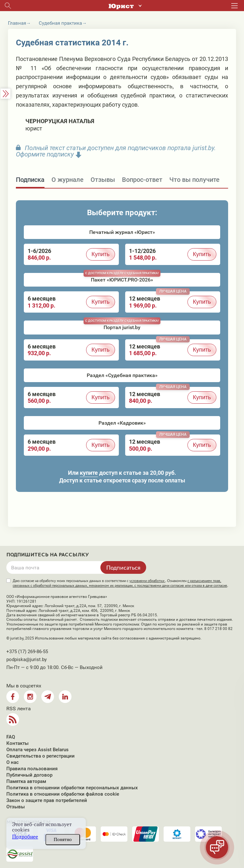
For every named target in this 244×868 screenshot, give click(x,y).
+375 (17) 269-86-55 (27, 652)
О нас (13, 762)
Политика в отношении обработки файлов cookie (63, 794)
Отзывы (16, 807)
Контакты (17, 743)
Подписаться (123, 567)
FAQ (11, 737)
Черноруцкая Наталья (60, 121)
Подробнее (25, 837)
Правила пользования (32, 769)
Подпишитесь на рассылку (48, 555)
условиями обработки (147, 581)
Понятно (63, 839)
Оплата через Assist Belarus (37, 750)
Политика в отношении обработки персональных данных (72, 788)
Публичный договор (29, 775)
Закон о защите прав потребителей (47, 800)
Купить (101, 254)
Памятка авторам (26, 781)
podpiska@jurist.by (27, 659)
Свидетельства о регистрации (41, 756)
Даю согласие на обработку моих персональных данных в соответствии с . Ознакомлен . (120, 583)
